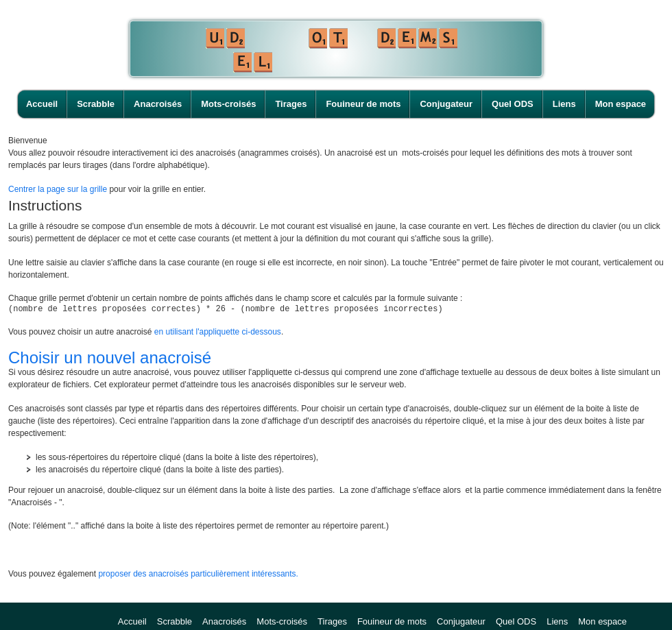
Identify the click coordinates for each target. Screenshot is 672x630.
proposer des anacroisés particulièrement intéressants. (198, 576)
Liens (564, 104)
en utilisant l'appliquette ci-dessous (218, 334)
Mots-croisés (228, 104)
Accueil (42, 104)
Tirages (291, 104)
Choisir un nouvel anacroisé (110, 360)
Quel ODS (513, 104)
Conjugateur (446, 104)
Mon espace (621, 104)
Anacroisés (158, 104)
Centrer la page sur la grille (58, 189)
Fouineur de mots (363, 104)
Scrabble (96, 104)
